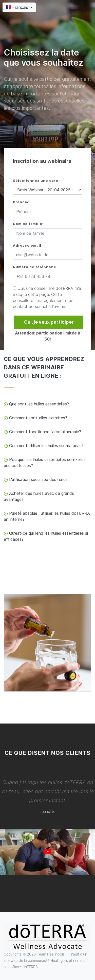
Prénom (21, 202)
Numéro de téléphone (35, 267)
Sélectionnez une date (37, 181)
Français (18, 7)
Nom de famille (28, 224)
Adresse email (28, 246)
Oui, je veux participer (49, 322)
